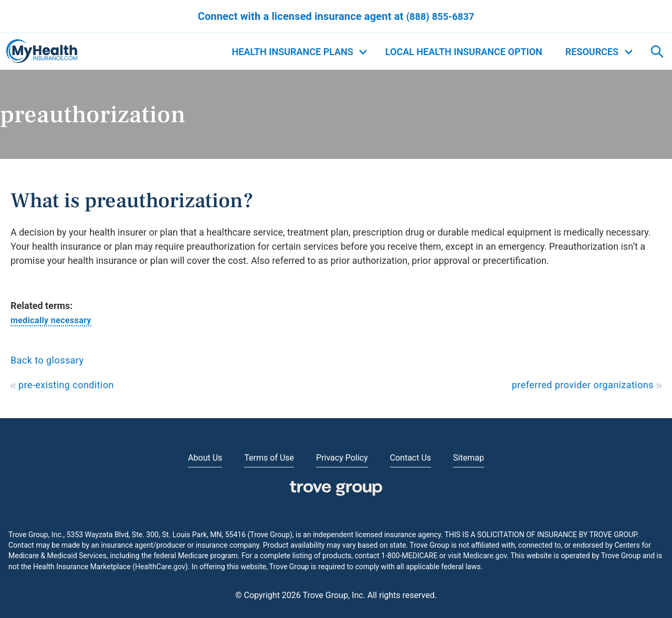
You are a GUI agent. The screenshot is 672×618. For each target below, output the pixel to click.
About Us (205, 458)
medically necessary (51, 320)
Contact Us (411, 458)
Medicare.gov (485, 556)
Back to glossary (47, 360)
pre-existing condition (62, 385)
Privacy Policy (342, 458)
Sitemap (469, 458)
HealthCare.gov (160, 567)
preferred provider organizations (587, 385)
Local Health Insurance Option (464, 52)
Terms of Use (269, 458)
